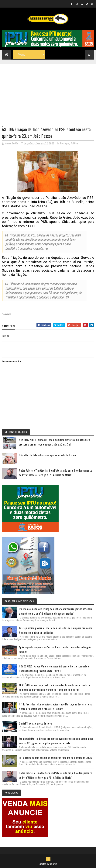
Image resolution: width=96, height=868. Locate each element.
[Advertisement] (48, 91)
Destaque (65, 143)
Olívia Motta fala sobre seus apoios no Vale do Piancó (48, 455)
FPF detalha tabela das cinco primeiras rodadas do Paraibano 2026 (55, 758)
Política (74, 143)
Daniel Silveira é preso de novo (35, 723)
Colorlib (53, 864)
